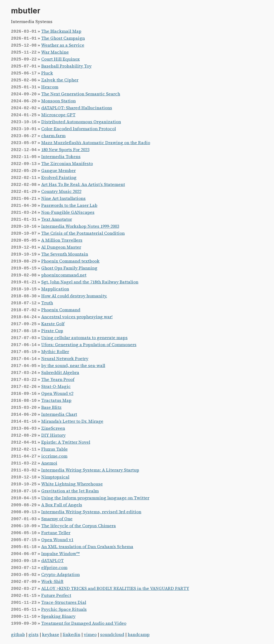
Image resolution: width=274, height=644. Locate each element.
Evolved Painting (59, 177)
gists (33, 634)
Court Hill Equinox (60, 59)
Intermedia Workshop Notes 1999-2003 (80, 226)
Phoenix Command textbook (70, 261)
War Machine (55, 52)
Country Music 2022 (61, 191)
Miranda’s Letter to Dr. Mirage (72, 421)
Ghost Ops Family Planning (69, 268)
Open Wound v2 (57, 393)
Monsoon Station (58, 101)
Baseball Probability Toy (66, 66)
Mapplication (55, 289)
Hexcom (50, 87)
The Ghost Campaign (63, 38)
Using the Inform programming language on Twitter (95, 498)
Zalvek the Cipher (60, 80)
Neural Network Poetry (65, 358)
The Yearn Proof (58, 379)
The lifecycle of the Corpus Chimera (79, 526)
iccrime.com (54, 456)
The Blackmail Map (61, 31)
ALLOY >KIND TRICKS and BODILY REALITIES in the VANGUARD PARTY (115, 588)
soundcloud (112, 634)
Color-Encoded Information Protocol (79, 129)
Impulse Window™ (60, 553)
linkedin (71, 634)
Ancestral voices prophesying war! (77, 317)
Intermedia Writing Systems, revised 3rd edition (91, 512)
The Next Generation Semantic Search (81, 94)
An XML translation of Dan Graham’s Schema (87, 546)
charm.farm (53, 136)
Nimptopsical (55, 477)
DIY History (53, 435)
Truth (47, 303)
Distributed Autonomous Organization (81, 122)
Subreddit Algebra (60, 372)
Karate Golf (53, 324)
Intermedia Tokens (61, 156)
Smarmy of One (57, 519)
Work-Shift (52, 581)
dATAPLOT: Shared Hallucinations (77, 108)
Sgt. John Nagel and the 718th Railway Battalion (90, 282)
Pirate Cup (52, 331)
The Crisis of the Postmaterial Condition (83, 233)
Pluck (47, 73)
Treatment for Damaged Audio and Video (84, 623)
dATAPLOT (52, 560)
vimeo (90, 634)
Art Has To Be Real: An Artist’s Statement (83, 184)
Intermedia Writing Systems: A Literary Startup (90, 470)
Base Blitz (51, 407)
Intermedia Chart (59, 414)
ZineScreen (53, 428)
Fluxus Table (54, 449)
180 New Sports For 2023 (65, 149)
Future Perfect (56, 595)
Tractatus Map (56, 400)
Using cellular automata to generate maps (84, 338)
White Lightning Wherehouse (72, 484)
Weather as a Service (63, 45)
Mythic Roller (55, 351)
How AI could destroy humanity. (74, 296)
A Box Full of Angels (62, 505)
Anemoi (49, 463)
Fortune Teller (56, 533)
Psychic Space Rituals (64, 609)
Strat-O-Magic (56, 386)
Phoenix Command (61, 310)
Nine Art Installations (63, 198)
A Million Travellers (62, 240)
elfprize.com (54, 567)
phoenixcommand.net (64, 275)
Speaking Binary (58, 616)
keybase (51, 634)
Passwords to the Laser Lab (69, 205)
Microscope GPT (58, 115)
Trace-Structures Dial (64, 602)
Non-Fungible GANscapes (68, 212)
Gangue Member (58, 170)
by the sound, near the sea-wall (73, 365)
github (18, 634)
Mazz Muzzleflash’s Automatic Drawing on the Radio (96, 143)
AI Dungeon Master (61, 247)
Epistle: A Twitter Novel (66, 442)
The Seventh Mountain (65, 254)
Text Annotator (57, 219)
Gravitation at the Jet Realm (70, 491)
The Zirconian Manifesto (67, 163)
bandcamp (139, 634)
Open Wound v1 (57, 540)
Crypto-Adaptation (60, 574)
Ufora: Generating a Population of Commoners (89, 345)
